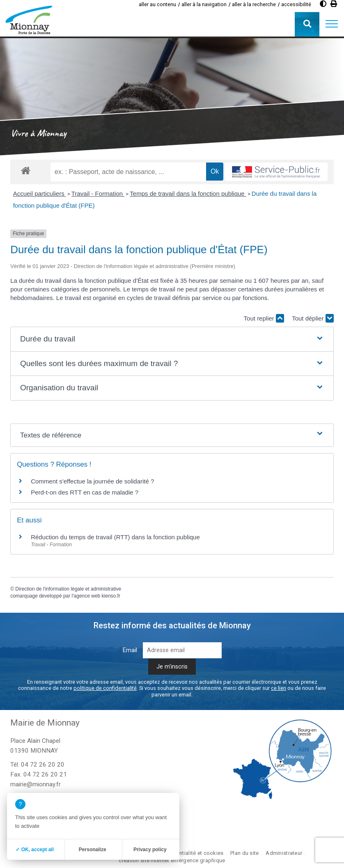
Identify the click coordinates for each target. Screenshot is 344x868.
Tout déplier (313, 318)
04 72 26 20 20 (43, 765)
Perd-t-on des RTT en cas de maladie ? (85, 492)
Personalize (93, 850)
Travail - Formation (98, 194)
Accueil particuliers (40, 194)
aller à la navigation (204, 4)
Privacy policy (150, 850)
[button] (332, 24)
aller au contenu (157, 4)
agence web (87, 596)
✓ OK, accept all (35, 850)
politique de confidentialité (105, 688)
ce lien (279, 688)
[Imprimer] (334, 4)
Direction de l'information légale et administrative (68, 589)
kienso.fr (111, 596)
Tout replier (264, 318)
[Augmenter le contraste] (323, 4)
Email (130, 650)
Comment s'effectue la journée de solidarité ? (92, 481)
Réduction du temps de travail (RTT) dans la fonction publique (115, 537)
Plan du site (244, 853)
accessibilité (296, 4)
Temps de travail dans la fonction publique (188, 194)
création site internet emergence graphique (172, 860)
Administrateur (284, 853)
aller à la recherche (254, 4)
